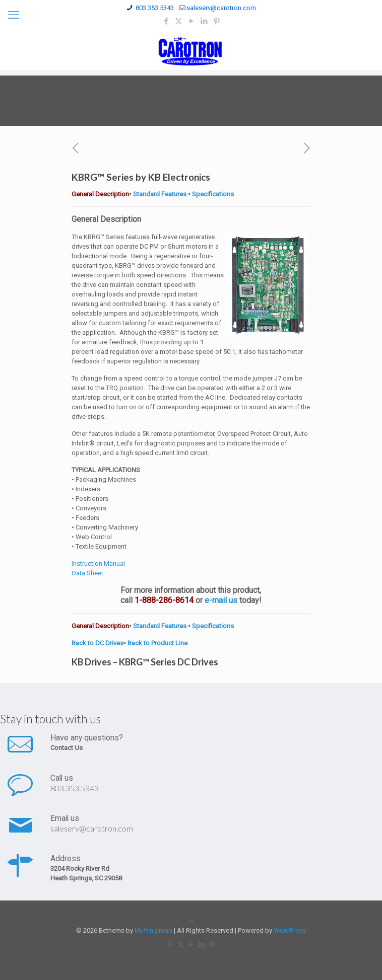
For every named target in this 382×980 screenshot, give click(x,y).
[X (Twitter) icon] (179, 21)
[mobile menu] (14, 15)
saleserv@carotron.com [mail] (221, 8)
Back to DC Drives (98, 643)
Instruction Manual (98, 563)
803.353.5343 (75, 788)
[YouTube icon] (191, 21)
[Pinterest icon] (216, 21)
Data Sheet (87, 573)
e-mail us (221, 600)
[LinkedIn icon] (204, 21)
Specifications (213, 194)
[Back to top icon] (191, 921)
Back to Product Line (157, 643)
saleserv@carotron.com (92, 828)
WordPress (290, 930)
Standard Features (159, 194)
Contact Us (67, 748)
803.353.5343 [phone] (154, 8)
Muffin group (153, 930)
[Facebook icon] (166, 21)
